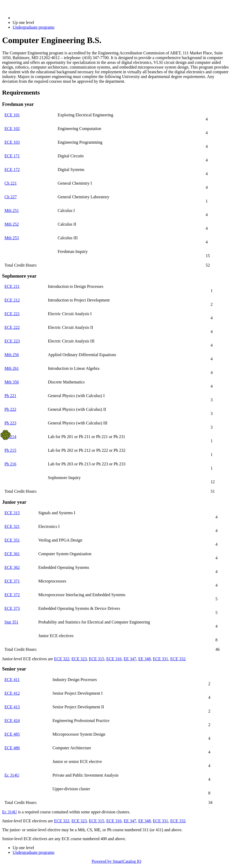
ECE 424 (12, 721)
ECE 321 (12, 526)
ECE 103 (12, 142)
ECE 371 (12, 581)
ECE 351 (12, 540)
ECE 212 (12, 300)
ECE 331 (160, 659)
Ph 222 (10, 409)
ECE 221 (12, 314)
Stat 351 (11, 622)
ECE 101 (12, 115)
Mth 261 (12, 368)
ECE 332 (178, 659)
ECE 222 (12, 327)
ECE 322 (62, 659)
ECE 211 (12, 286)
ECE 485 (12, 734)
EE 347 (130, 659)
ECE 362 (12, 567)
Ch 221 (11, 183)
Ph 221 (10, 396)
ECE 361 (12, 554)
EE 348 (144, 659)
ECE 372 (12, 595)
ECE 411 (12, 680)
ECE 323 (79, 659)
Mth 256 (12, 355)
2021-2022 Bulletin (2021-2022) (40, 18)
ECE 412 (12, 693)
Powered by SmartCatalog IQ (116, 861)
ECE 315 (12, 513)
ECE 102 (12, 129)
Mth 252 (12, 224)
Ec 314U (12, 775)
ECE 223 (12, 341)
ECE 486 (12, 748)
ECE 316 (114, 659)
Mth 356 (12, 382)
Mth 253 (12, 238)
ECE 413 (12, 707)
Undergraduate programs (33, 27)
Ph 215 (10, 450)
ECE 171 (12, 156)
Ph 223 (10, 423)
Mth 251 (12, 210)
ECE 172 (12, 170)
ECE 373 (12, 608)
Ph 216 (10, 464)
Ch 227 (11, 197)
